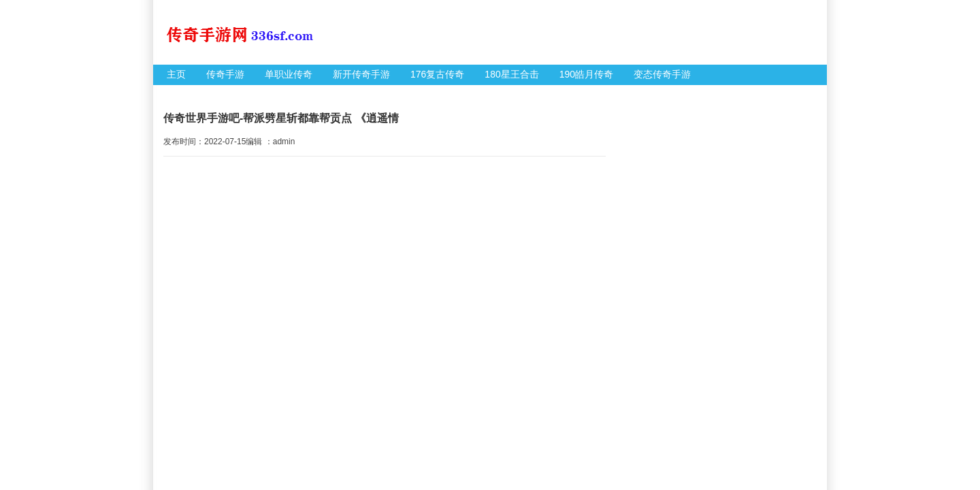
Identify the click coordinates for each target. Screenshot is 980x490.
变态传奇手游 (662, 74)
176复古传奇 (437, 74)
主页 (176, 74)
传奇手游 (225, 74)
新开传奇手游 (361, 74)
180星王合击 (511, 74)
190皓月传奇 (586, 74)
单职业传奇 (289, 74)
